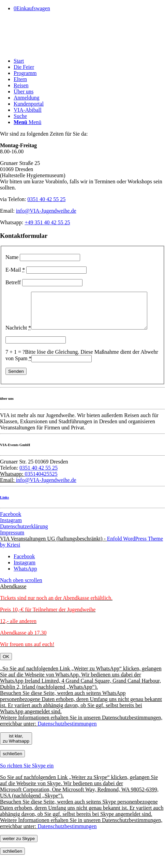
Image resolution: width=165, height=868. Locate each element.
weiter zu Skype (19, 852)
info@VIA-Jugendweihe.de (46, 211)
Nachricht (18, 295)
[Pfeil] (51, 49)
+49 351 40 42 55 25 (47, 222)
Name (12, 257)
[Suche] (20, 116)
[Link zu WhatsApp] (25, 582)
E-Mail (15, 270)
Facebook (11, 527)
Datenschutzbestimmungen (67, 737)
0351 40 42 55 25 (46, 199)
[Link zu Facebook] (24, 570)
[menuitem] (89, 61)
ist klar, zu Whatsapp (16, 752)
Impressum (12, 546)
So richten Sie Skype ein (27, 779)
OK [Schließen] (6, 670)
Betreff (13, 282)
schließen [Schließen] (12, 767)
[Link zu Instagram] (25, 576)
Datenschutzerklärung (24, 540)
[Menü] (27, 122)
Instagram (11, 534)
